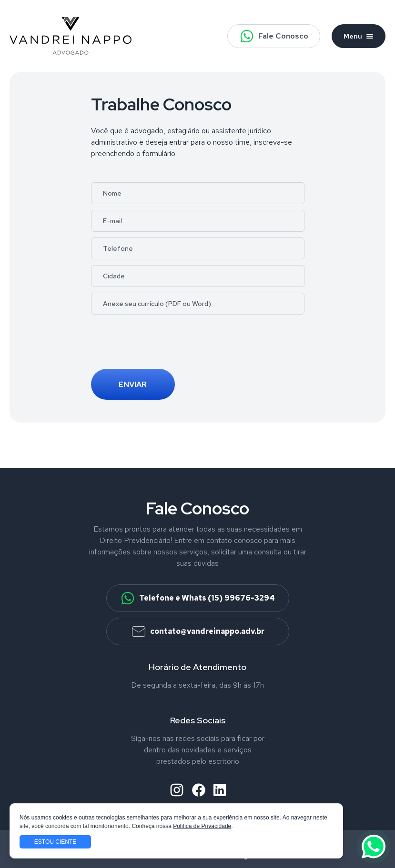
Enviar (133, 384)
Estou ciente (55, 842)
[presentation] (163, 345)
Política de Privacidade (202, 826)
